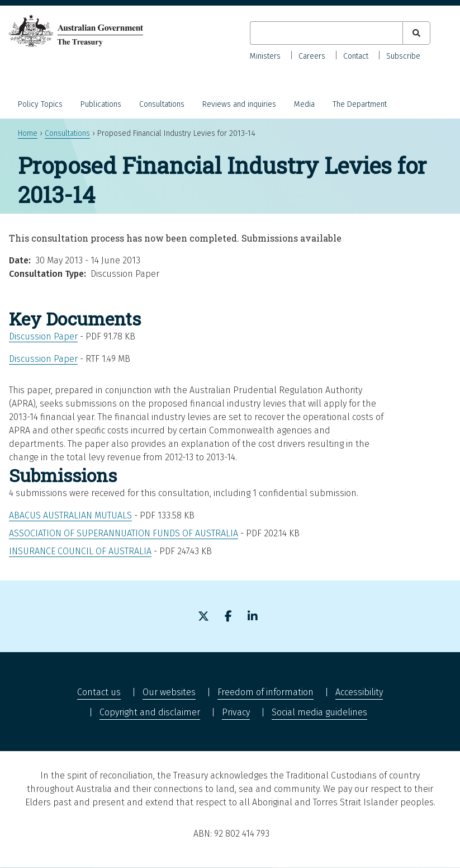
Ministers (265, 56)
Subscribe (403, 56)
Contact (356, 56)
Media (304, 104)
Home (28, 133)
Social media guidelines (319, 712)
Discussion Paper (43, 336)
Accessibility (359, 692)
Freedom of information (265, 692)
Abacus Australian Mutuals (70, 515)
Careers (312, 56)
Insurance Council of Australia (80, 551)
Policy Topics (40, 104)
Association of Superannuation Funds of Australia (124, 533)
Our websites (169, 692)
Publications (101, 104)
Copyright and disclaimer (150, 712)
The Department (360, 104)
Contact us (99, 692)
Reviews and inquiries (239, 104)
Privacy (236, 712)
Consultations (162, 104)
